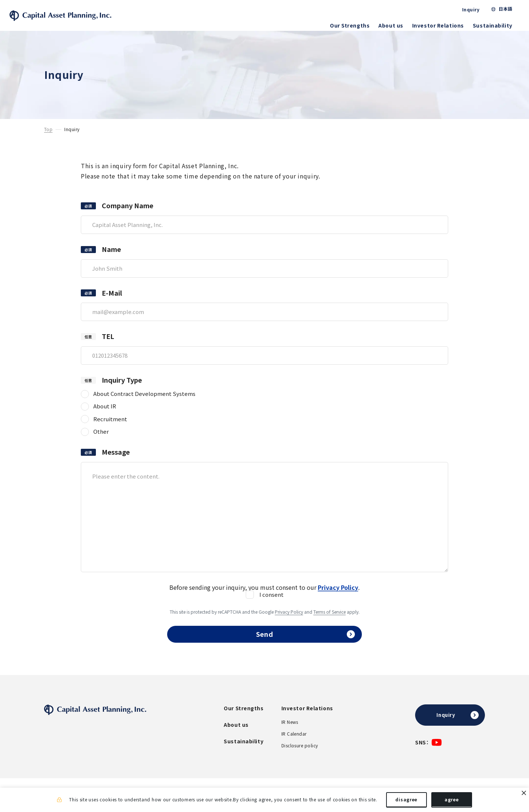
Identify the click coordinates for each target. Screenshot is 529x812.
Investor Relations (440, 25)
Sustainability (494, 25)
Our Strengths (352, 25)
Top (48, 135)
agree (452, 800)
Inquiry (473, 10)
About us (393, 25)
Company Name (127, 212)
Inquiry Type (122, 386)
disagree (406, 800)
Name (111, 255)
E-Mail (112, 299)
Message (116, 458)
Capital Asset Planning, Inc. (71, 19)
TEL (108, 342)
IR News (290, 732)
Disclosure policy (300, 756)
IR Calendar (294, 744)
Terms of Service (330, 618)
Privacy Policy (289, 618)
